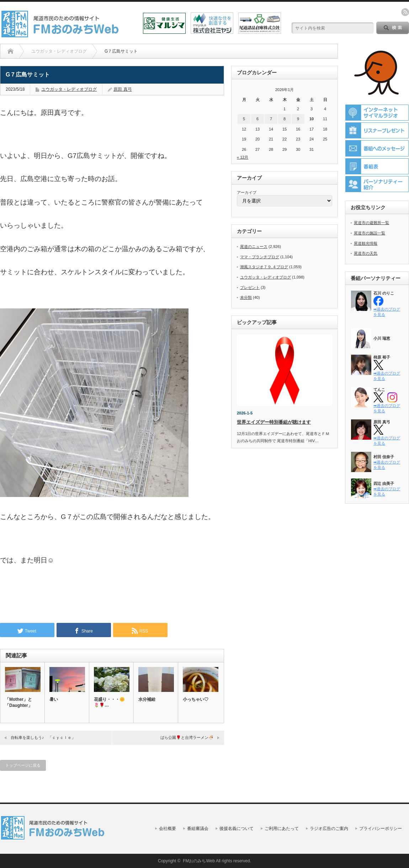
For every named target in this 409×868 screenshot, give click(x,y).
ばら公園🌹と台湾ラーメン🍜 (187, 737)
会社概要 (168, 829)
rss (405, 12)
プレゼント (250, 287)
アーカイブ (247, 192)
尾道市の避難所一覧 (371, 223)
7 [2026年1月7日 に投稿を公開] (271, 119)
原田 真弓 (123, 89)
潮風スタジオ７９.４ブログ (264, 267)
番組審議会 (198, 829)
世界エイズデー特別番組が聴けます (274, 422)
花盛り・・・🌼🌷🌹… (109, 702)
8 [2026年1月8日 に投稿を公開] (285, 119)
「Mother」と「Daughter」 (19, 702)
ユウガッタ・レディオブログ (69, 89)
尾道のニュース (254, 247)
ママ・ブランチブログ (260, 257)
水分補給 (147, 699)
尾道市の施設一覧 (370, 233)
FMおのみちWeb (199, 861)
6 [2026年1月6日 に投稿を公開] (257, 119)
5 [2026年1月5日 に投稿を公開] (244, 119)
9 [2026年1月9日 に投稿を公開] (298, 119)
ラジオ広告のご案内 (329, 829)
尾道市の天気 (366, 253)
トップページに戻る (23, 765)
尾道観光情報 (366, 243)
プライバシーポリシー (381, 829)
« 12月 (243, 157)
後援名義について (237, 829)
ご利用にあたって (282, 829)
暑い (54, 699)
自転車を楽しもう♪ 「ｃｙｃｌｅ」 (43, 737)
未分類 (246, 297)
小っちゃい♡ (196, 699)
